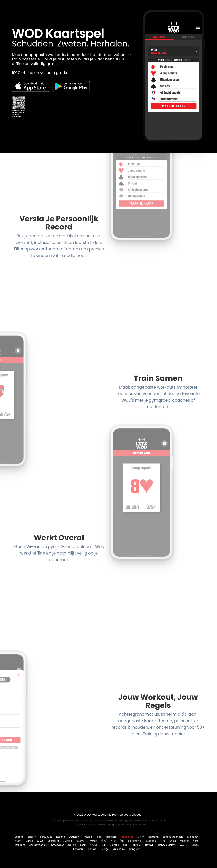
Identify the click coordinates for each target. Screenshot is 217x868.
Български (53, 841)
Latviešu (136, 845)
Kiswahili (78, 849)
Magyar (184, 841)
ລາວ (125, 845)
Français (111, 837)
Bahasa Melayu (167, 845)
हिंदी (104, 845)
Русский (87, 837)
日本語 (141, 837)
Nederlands (127, 837)
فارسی (184, 845)
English (32, 837)
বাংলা (163, 841)
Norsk (196, 841)
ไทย (122, 841)
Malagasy (193, 837)
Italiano (61, 837)
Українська (119, 849)
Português (46, 837)
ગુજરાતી (94, 845)
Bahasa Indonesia (173, 837)
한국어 (18, 841)
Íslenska (114, 845)
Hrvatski (93, 841)
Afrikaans (20, 845)
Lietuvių (150, 845)
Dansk (29, 841)
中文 (114, 841)
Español (20, 837)
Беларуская (58, 845)
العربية (40, 841)
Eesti (83, 845)
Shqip (173, 841)
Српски (195, 845)
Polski (99, 837)
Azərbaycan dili (38, 845)
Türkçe (105, 849)
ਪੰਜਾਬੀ (104, 841)
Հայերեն (151, 841)
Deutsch (74, 837)
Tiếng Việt (135, 849)
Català (72, 845)
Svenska (92, 849)
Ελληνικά (68, 841)
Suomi (80, 841)
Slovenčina (135, 841)
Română (154, 837)
